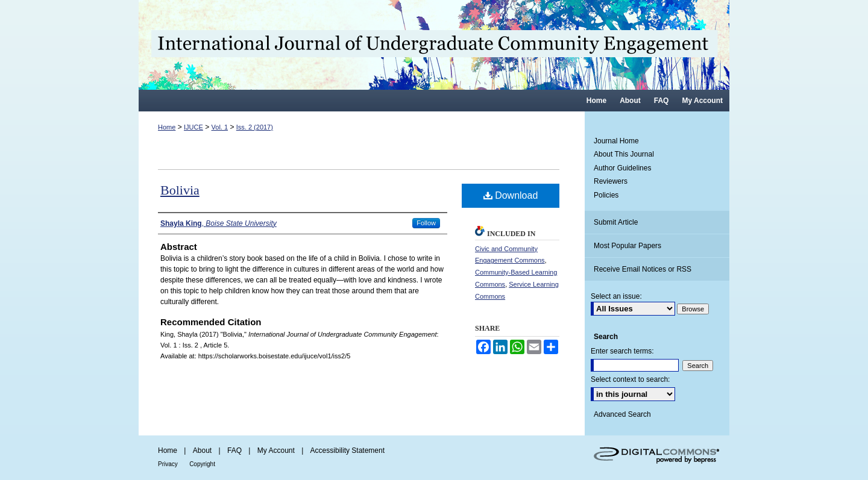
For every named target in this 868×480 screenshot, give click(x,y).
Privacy (168, 464)
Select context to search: (630, 379)
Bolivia (180, 190)
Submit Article (616, 222)
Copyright (202, 464)
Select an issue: (616, 296)
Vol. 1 (220, 127)
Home (167, 127)
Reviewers (611, 181)
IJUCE (193, 127)
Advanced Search (622, 414)
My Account (276, 450)
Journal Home (616, 141)
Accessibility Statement (348, 450)
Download (511, 195)
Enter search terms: (622, 351)
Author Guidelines (622, 168)
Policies (606, 195)
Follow (426, 223)
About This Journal (624, 154)
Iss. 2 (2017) (255, 127)
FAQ (234, 450)
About (202, 450)
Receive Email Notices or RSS (643, 269)
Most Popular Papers (627, 246)
